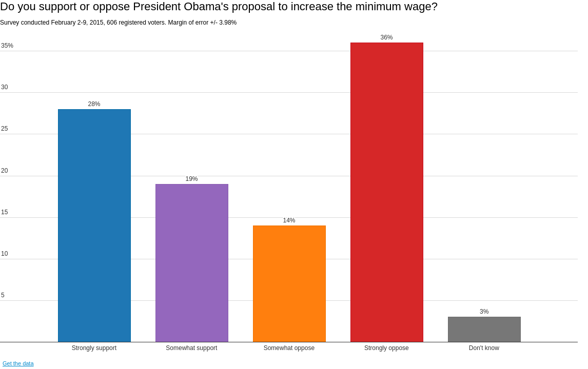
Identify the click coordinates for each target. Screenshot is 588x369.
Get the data (18, 363)
